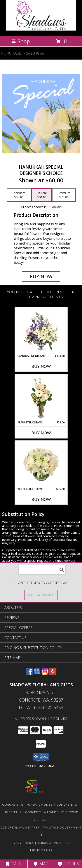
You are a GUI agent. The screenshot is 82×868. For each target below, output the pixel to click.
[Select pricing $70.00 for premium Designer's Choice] (64, 195)
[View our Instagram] (45, 673)
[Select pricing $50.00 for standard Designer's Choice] (19, 195)
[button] (41, 758)
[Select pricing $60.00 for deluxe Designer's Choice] (42, 195)
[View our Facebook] (29, 673)
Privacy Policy (21, 843)
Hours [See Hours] (68, 864)
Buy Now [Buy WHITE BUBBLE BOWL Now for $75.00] (41, 499)
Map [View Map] (41, 864)
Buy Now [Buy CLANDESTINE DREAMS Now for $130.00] (41, 366)
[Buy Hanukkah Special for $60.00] (41, 277)
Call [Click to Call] (14, 864)
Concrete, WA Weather (20, 827)
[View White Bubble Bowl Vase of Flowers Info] (41, 464)
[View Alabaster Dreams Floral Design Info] (41, 398)
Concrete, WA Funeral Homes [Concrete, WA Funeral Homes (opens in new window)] (27, 805)
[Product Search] (42, 570)
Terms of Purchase (54, 843)
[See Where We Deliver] (41, 595)
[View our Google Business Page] (37, 673)
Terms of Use (41, 850)
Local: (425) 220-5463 (41, 708)
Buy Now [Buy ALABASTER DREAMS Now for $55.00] (41, 433)
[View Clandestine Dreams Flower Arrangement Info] (41, 331)
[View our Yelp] (53, 673)
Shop (21, 41)
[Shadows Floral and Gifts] (41, 29)
